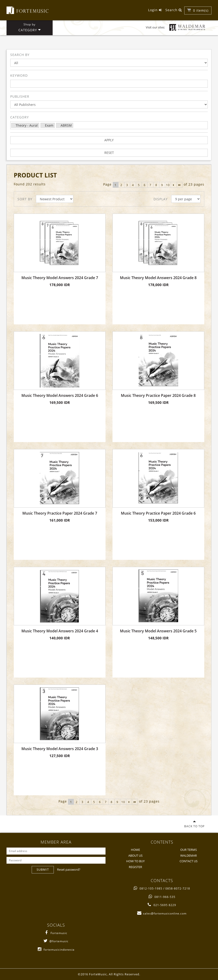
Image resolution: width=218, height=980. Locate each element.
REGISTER (135, 867)
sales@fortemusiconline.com (162, 913)
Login (155, 10)
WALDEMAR (189, 855)
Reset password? (69, 869)
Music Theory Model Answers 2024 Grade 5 (158, 631)
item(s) (201, 10)
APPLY (109, 140)
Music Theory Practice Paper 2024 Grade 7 (60, 513)
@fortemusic (56, 941)
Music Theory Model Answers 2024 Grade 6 (60, 396)
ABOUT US (135, 855)
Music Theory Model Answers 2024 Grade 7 (60, 278)
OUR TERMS (189, 850)
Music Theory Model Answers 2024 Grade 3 (60, 749)
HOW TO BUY (135, 861)
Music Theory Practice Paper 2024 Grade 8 (158, 396)
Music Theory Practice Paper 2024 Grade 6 (158, 513)
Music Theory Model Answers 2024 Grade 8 (158, 278)
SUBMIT (43, 869)
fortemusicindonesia (56, 950)
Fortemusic (56, 933)
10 (168, 185)
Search (174, 10)
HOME (135, 850)
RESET (109, 153)
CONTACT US (189, 861)
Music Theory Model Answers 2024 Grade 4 (60, 631)
